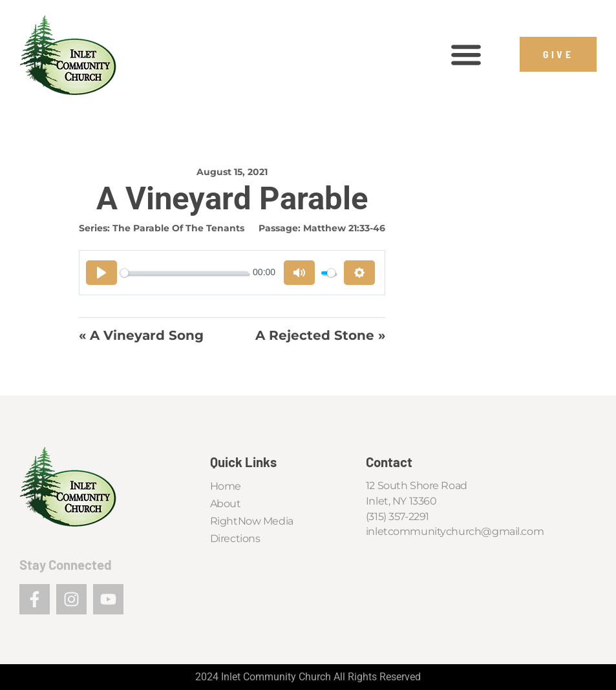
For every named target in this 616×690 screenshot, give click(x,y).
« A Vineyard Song (141, 335)
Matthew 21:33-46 (344, 228)
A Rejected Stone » (320, 335)
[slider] (184, 273)
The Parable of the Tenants (178, 228)
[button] (466, 55)
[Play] (101, 273)
